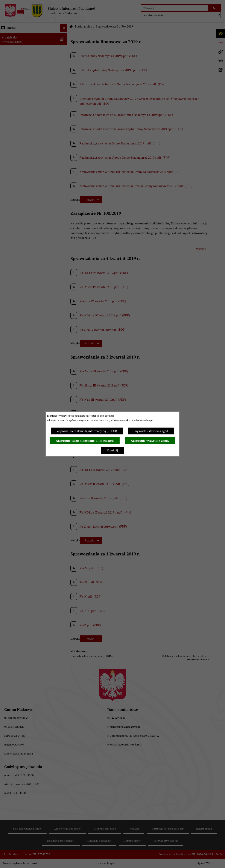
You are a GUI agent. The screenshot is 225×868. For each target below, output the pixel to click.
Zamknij (112, 450)
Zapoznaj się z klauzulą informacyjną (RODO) (87, 431)
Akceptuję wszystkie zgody (150, 441)
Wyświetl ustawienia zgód (151, 431)
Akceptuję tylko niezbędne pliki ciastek (85, 441)
